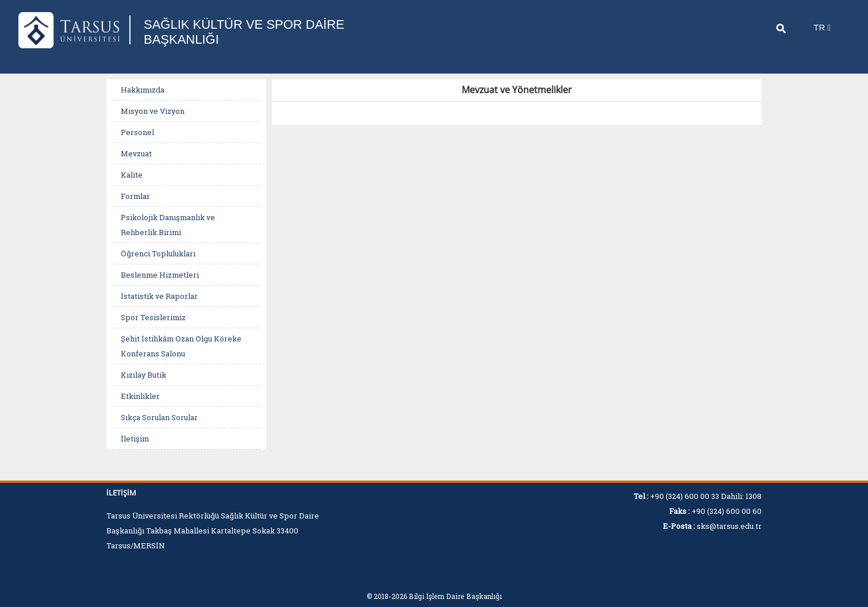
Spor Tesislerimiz (153, 317)
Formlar (135, 196)
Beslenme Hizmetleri (160, 275)
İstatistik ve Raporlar (159, 296)
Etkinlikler (140, 396)
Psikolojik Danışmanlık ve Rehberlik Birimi (168, 225)
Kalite (132, 175)
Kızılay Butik (143, 375)
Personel (137, 132)
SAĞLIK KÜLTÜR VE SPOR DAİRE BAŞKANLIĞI (244, 32)
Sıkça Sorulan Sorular (159, 417)
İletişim (135, 439)
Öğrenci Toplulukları (158, 253)
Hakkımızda (143, 90)
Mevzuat (136, 153)
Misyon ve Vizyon (153, 111)
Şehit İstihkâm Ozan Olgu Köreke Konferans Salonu (181, 346)
